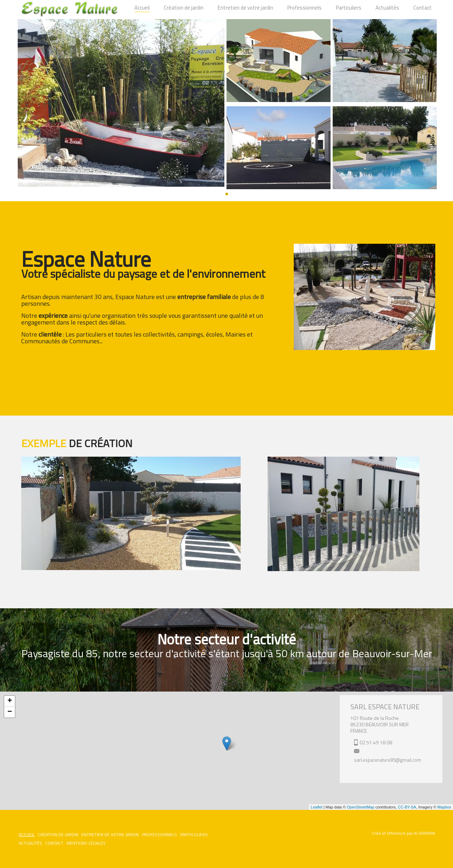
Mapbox (444, 807)
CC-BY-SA (407, 807)
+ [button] (10, 701)
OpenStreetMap (361, 807)
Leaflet (317, 807)
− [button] (10, 712)
